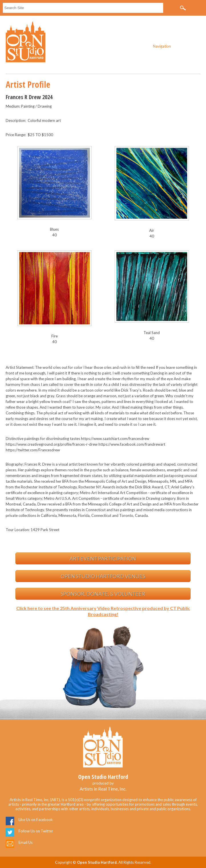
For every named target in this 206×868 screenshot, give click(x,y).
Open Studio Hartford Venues (103, 576)
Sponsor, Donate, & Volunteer (103, 594)
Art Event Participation (103, 558)
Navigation (162, 46)
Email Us (26, 842)
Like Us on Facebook (36, 820)
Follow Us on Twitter (36, 831)
